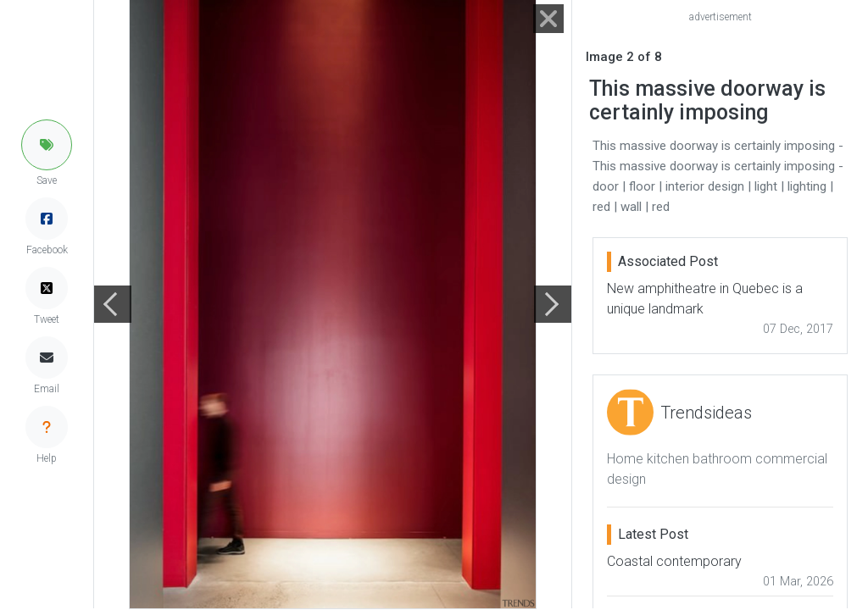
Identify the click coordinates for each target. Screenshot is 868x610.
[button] (47, 145)
